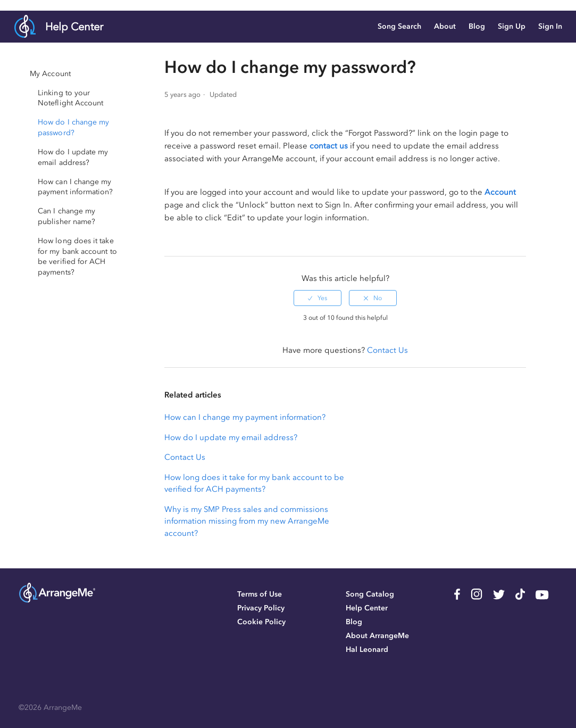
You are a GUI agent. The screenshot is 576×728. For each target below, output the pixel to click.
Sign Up (512, 26)
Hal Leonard (367, 650)
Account (500, 192)
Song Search (399, 26)
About (445, 26)
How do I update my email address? (231, 437)
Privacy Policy (261, 608)
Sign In (550, 26)
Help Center (74, 27)
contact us (329, 146)
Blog (477, 26)
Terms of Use (260, 594)
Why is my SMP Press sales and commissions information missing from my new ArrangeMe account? (247, 521)
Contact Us (387, 350)
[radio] (318, 298)
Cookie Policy (261, 622)
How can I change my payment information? (245, 417)
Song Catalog (370, 594)
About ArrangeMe (377, 636)
